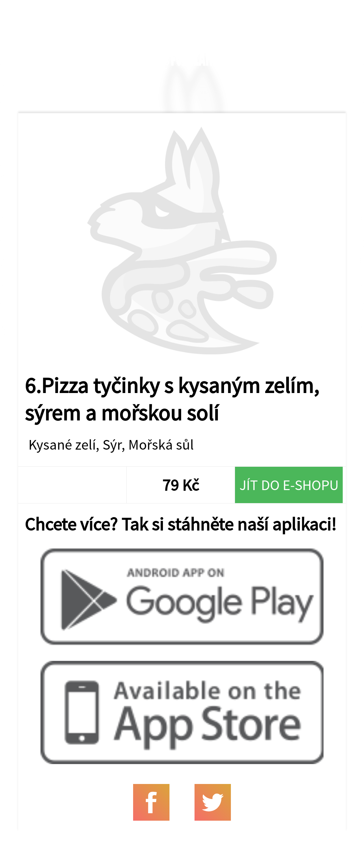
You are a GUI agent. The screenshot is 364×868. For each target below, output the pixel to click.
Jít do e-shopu (289, 485)
